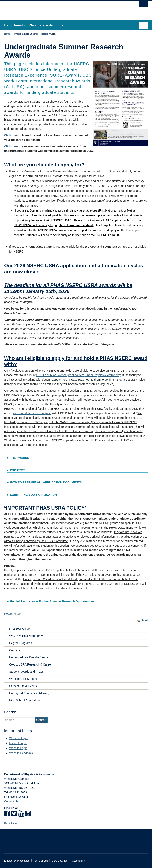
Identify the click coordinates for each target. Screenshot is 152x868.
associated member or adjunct (32, 413)
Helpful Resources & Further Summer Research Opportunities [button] (52, 601)
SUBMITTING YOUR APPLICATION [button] (33, 495)
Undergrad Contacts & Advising (29, 693)
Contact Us (11, 801)
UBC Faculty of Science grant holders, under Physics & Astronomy (78, 375)
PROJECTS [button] (18, 470)
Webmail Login (19, 738)
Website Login (18, 748)
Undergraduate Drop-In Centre (29, 657)
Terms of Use (41, 861)
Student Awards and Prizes (26, 672)
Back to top (13, 823)
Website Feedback (21, 753)
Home (7, 34)
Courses (15, 650)
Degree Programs (21, 643)
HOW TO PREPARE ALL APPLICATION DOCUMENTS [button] (46, 482)
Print (145, 620)
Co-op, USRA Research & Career (31, 664)
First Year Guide (19, 629)
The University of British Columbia (54, 8)
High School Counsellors (25, 700)
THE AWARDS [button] (20, 458)
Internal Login (18, 743)
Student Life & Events (23, 686)
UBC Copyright (60, 861)
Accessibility (79, 861)
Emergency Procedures (17, 861)
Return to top (12, 614)
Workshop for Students (24, 679)
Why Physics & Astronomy (26, 636)
